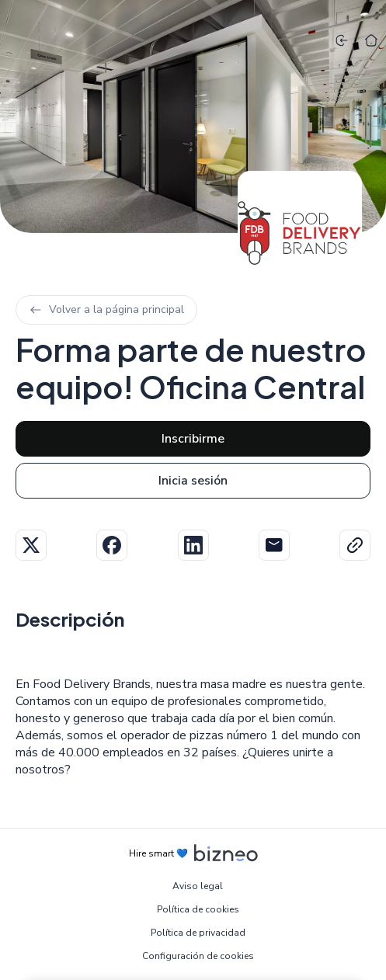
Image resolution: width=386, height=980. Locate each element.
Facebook (112, 545)
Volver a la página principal (106, 309)
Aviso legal (198, 886)
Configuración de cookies (198, 956)
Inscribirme (193, 439)
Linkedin (193, 545)
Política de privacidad (198, 933)
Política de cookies (198, 909)
